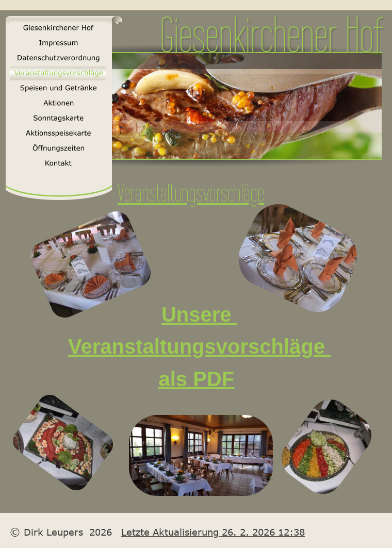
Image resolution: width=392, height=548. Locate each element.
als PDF (196, 379)
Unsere (199, 314)
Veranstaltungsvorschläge (199, 346)
